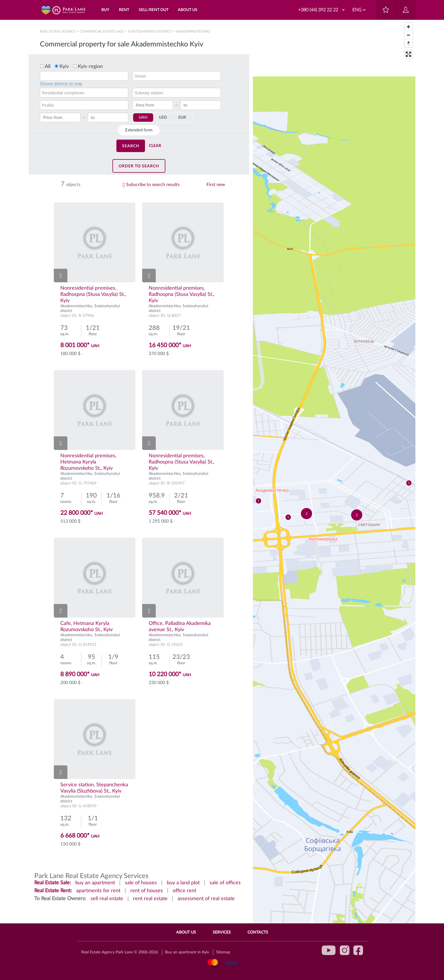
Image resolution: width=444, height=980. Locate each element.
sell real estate (107, 899)
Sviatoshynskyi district (150, 31)
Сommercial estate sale (102, 31)
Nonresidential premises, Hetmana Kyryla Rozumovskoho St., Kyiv (88, 462)
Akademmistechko (76, 306)
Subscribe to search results (153, 185)
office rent (184, 891)
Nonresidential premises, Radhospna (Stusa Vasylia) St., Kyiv (93, 294)
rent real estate (150, 899)
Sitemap (223, 952)
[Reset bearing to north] (408, 43)
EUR (182, 118)
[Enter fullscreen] (408, 54)
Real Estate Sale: (53, 883)
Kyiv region (90, 67)
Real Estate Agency (58, 31)
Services (222, 932)
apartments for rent (98, 891)
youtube (329, 950)
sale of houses (141, 883)
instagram (345, 950)
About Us (186, 932)
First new (216, 185)
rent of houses (147, 891)
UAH (143, 118)
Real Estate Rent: (53, 891)
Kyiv (64, 67)
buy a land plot (183, 883)
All (48, 67)
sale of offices (225, 883)
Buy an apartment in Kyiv (187, 952)
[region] (334, 500)
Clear (155, 146)
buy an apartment (95, 883)
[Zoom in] (408, 27)
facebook (358, 950)
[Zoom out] (408, 35)
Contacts (258, 932)
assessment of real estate (206, 899)
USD (163, 118)
